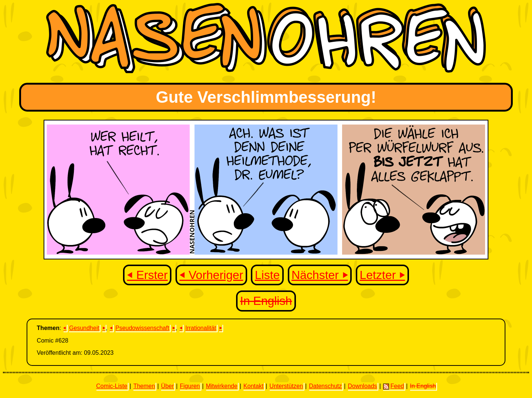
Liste (267, 275)
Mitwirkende (221, 386)
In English (266, 301)
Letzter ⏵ (383, 275)
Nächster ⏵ (320, 275)
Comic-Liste (112, 386)
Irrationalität (201, 328)
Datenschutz (325, 386)
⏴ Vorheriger (212, 275)
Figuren (190, 386)
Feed (393, 386)
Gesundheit (84, 328)
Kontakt (253, 386)
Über (168, 386)
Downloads (362, 386)
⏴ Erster (147, 275)
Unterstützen (286, 386)
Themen (144, 386)
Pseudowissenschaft (142, 328)
